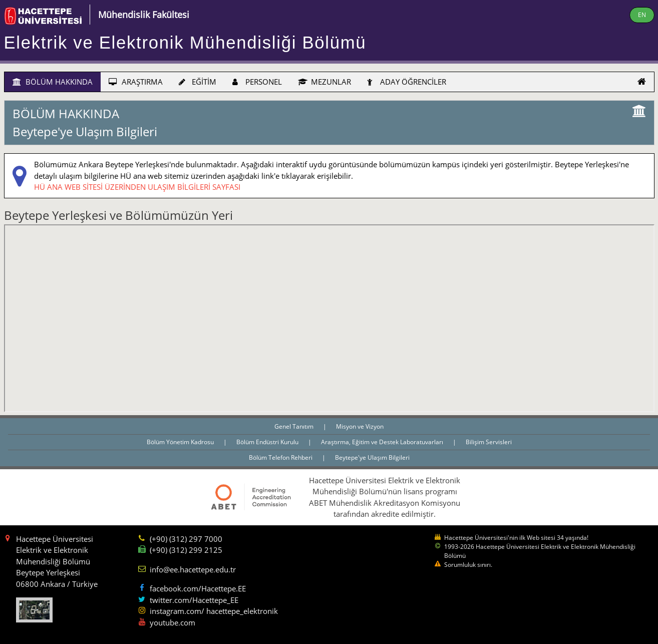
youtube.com (173, 622)
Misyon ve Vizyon (360, 426)
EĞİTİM (198, 82)
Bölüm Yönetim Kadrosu (181, 442)
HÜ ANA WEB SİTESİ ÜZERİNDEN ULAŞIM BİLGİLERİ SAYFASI (137, 187)
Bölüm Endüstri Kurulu (268, 442)
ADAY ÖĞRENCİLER (407, 82)
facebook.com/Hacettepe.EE (198, 588)
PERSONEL (257, 82)
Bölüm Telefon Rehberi (281, 457)
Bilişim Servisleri (489, 442)
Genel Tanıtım (295, 426)
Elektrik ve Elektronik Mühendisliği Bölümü (185, 43)
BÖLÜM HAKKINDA (53, 82)
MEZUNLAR (324, 82)
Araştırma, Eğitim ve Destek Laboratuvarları (383, 442)
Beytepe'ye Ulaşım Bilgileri (372, 457)
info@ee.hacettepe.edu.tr (193, 569)
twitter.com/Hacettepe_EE (194, 600)
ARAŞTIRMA (136, 82)
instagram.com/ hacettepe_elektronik (214, 611)
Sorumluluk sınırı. (468, 565)
